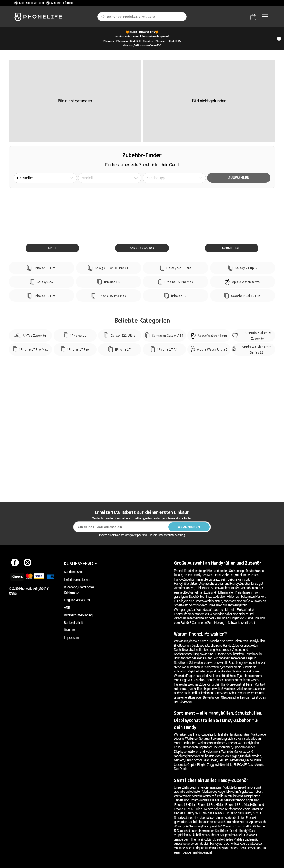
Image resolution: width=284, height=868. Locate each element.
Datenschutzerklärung (78, 615)
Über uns (70, 630)
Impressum (71, 638)
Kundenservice (73, 572)
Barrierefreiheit (73, 623)
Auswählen (239, 178)
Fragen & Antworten (77, 600)
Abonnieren (189, 527)
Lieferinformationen (77, 580)
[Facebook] (15, 564)
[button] (45, 178)
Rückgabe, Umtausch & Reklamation (79, 590)
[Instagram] (28, 564)
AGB (67, 607)
